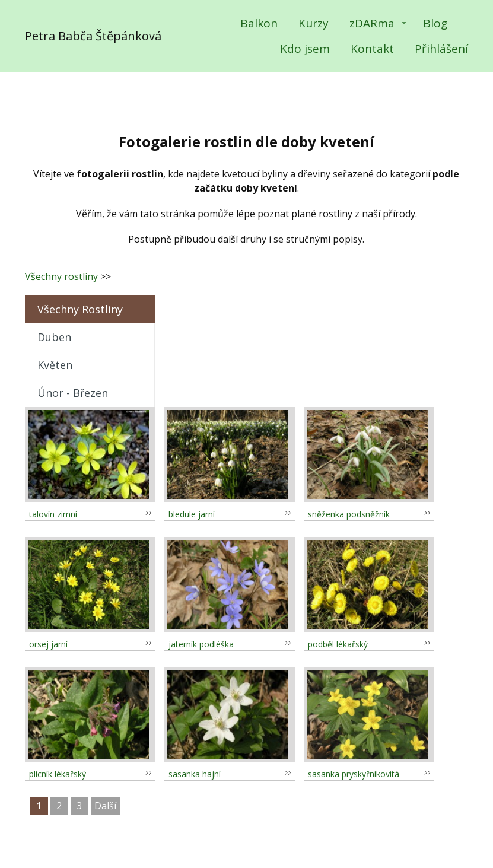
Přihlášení (441, 49)
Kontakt (372, 49)
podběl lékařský (338, 644)
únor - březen (73, 393)
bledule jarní (192, 514)
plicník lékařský (58, 774)
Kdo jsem (305, 49)
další (105, 806)
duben (54, 337)
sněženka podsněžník (349, 514)
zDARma (372, 23)
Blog (435, 23)
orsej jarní (48, 644)
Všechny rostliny (61, 276)
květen (55, 365)
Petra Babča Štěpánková (93, 36)
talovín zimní (53, 514)
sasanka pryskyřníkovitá (354, 774)
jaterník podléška (201, 644)
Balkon (259, 23)
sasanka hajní (195, 774)
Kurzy (314, 23)
